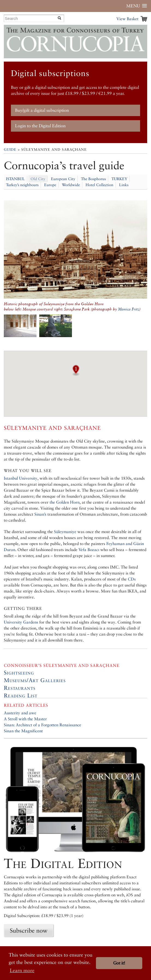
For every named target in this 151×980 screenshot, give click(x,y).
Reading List (21, 695)
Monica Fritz (129, 309)
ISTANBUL (15, 179)
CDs (132, 579)
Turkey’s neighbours (22, 185)
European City (63, 179)
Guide (10, 149)
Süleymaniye (65, 532)
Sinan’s (40, 514)
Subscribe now (29, 930)
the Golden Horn (65, 502)
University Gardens (21, 622)
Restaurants (20, 688)
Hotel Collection (99, 185)
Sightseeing (19, 673)
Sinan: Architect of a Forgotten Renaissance (43, 725)
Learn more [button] (22, 970)
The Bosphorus (93, 179)
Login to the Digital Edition (40, 126)
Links (124, 185)
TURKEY (119, 179)
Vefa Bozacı (89, 550)
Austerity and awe (20, 713)
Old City (38, 179)
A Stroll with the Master (25, 719)
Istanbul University (21, 478)
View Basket (127, 19)
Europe (50, 185)
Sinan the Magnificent (23, 731)
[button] (76, 374)
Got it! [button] (119, 963)
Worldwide (71, 185)
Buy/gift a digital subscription (42, 110)
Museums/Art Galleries (35, 680)
